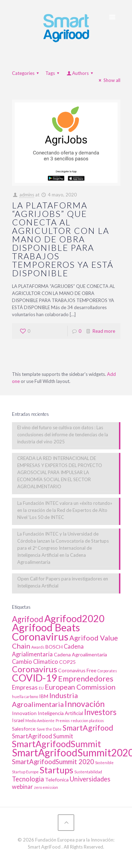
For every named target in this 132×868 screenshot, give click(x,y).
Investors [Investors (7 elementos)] (100, 712)
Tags (53, 73)
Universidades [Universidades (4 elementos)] (90, 779)
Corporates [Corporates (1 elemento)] (107, 671)
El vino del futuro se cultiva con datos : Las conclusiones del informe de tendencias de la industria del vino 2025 (63, 435)
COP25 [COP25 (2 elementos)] (67, 662)
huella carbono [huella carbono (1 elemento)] (25, 696)
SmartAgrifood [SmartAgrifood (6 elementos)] (88, 728)
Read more (104, 331)
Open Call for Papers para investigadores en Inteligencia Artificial (63, 582)
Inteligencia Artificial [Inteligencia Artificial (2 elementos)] (60, 713)
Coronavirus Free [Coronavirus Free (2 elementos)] (77, 670)
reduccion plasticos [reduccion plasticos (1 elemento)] (87, 721)
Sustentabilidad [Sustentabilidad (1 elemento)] (88, 772)
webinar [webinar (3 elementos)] (23, 787)
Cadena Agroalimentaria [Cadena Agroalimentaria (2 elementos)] (80, 654)
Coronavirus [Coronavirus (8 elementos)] (34, 669)
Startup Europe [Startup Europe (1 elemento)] (25, 772)
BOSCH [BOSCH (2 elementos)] (54, 647)
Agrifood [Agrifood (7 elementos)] (28, 619)
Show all (108, 80)
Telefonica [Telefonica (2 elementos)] (57, 780)
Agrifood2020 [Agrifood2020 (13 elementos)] (74, 618)
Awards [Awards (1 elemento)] (38, 647)
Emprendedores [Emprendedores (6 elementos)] (86, 679)
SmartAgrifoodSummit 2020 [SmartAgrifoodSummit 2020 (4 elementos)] (53, 762)
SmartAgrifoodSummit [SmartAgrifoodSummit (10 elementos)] (56, 744)
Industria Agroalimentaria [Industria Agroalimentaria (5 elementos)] (45, 700)
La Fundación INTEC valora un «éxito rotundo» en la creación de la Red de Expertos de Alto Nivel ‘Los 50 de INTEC (65, 510)
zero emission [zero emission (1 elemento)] (46, 787)
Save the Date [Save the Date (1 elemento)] (49, 729)
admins (27, 195)
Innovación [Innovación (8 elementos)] (85, 704)
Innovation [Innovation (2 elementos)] (24, 713)
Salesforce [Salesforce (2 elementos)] (24, 729)
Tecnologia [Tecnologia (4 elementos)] (28, 779)
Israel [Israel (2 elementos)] (18, 720)
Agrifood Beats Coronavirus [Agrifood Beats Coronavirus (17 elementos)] (46, 632)
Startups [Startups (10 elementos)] (56, 770)
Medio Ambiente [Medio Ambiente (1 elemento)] (40, 721)
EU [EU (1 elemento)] (41, 688)
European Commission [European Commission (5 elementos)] (80, 687)
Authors (80, 73)
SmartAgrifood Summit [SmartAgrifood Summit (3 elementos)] (43, 736)
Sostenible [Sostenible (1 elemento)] (104, 763)
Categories (26, 73)
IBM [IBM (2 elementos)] (44, 696)
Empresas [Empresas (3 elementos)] (25, 687)
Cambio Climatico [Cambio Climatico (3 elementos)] (35, 662)
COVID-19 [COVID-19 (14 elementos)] (34, 678)
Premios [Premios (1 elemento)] (63, 721)
